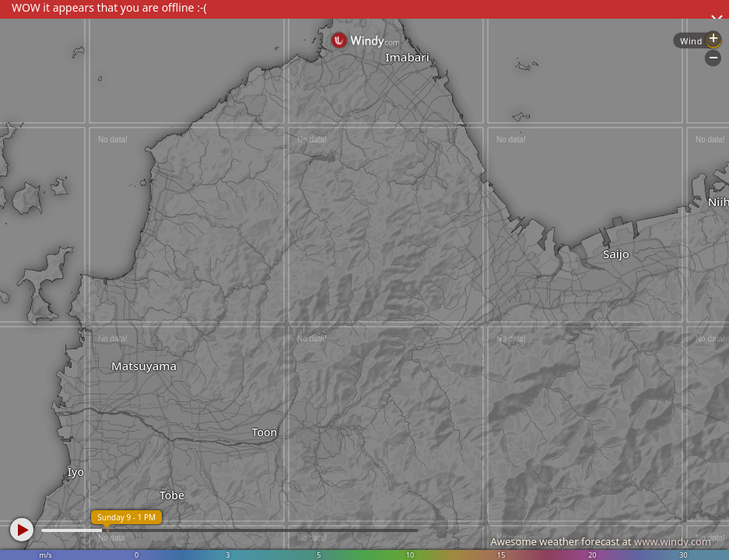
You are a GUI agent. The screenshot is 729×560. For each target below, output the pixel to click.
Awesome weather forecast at (601, 541)
